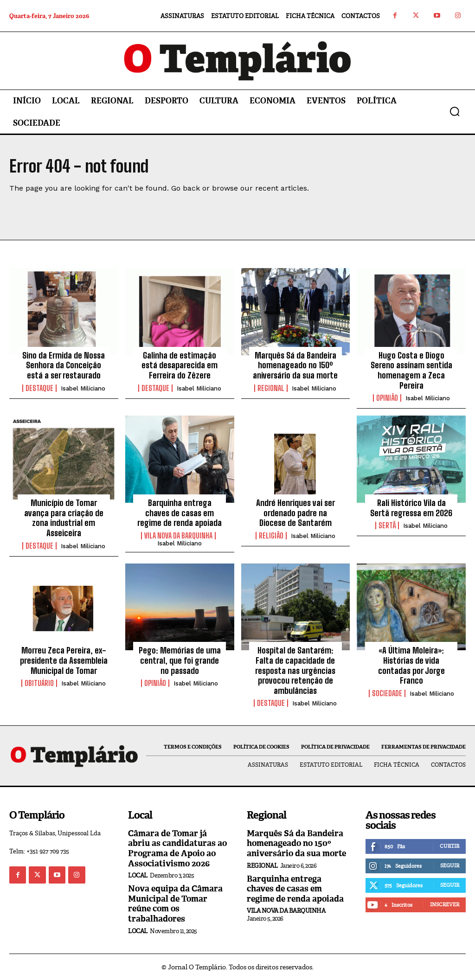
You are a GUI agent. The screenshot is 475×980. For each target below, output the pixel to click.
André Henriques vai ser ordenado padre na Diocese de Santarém (295, 513)
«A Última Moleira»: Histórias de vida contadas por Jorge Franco (411, 665)
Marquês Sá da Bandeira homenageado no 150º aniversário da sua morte (295, 365)
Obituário (39, 683)
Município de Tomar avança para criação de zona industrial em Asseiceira (64, 518)
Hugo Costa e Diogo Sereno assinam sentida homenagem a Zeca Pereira (411, 370)
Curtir (449, 846)
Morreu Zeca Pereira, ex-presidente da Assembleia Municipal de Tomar (64, 660)
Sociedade (387, 693)
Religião (271, 536)
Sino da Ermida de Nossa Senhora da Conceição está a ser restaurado (64, 365)
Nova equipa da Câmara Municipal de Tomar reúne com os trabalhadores (175, 904)
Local (138, 875)
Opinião (387, 398)
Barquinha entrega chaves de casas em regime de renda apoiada (180, 513)
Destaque (39, 388)
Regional (271, 388)
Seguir (450, 865)
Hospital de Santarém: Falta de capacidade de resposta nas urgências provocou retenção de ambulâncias (295, 670)
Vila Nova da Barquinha (178, 536)
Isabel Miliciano (83, 388)
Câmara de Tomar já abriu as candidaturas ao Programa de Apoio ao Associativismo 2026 (177, 849)
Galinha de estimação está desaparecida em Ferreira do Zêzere (180, 365)
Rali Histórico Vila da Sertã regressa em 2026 (411, 508)
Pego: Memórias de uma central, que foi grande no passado (180, 660)
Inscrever (445, 904)
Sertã (387, 525)
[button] (455, 111)
